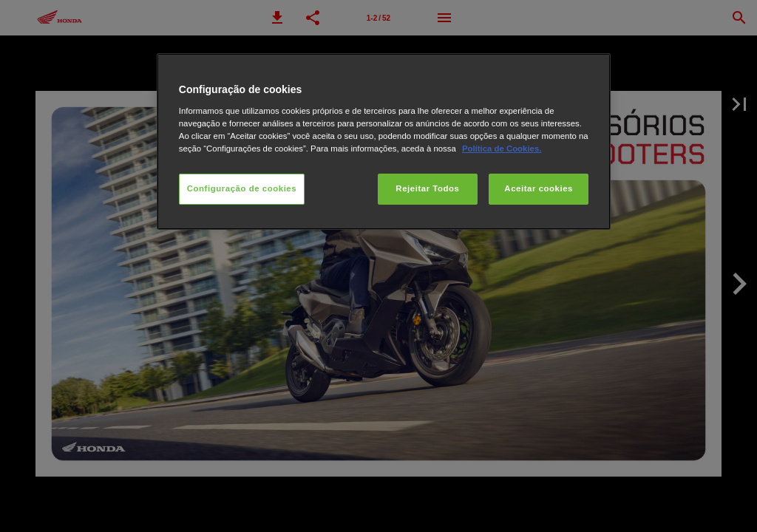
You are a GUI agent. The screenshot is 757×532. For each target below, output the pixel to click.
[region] (384, 141)
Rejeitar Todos (427, 188)
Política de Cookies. (502, 149)
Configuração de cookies (242, 188)
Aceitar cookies (539, 188)
